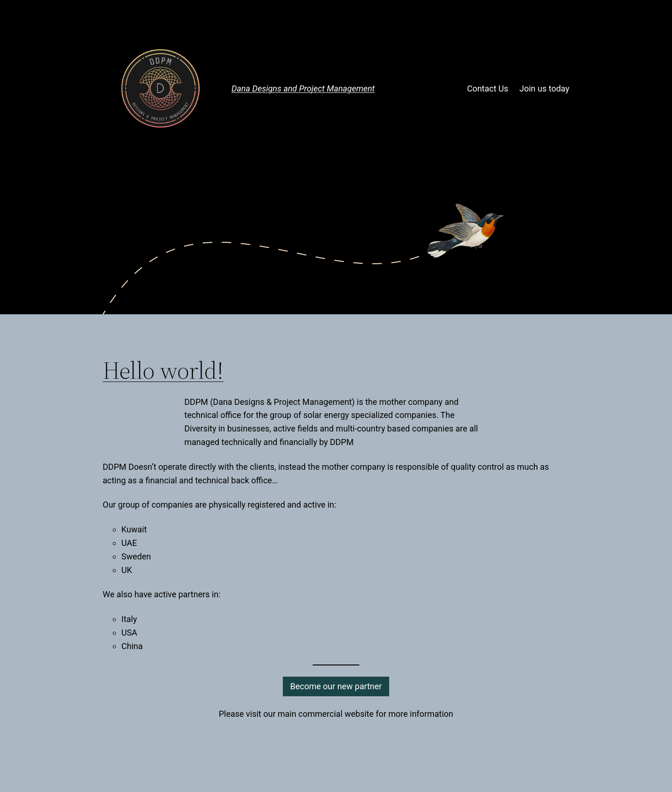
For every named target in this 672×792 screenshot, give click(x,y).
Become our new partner (336, 686)
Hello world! (163, 370)
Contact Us (488, 88)
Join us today (544, 88)
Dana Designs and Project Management (303, 88)
